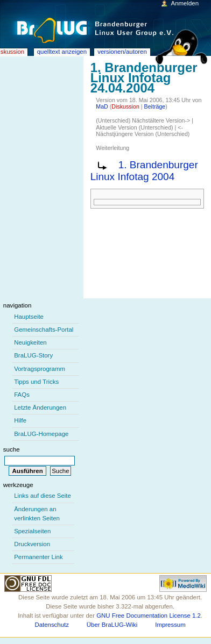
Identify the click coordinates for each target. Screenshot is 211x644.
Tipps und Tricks (36, 382)
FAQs (22, 395)
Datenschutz (52, 625)
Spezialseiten (32, 531)
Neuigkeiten (30, 342)
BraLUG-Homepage (41, 434)
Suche (12, 449)
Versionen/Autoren (122, 52)
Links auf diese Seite (43, 496)
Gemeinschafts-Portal (44, 330)
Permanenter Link (38, 557)
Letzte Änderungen (40, 407)
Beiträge (155, 106)
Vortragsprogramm (40, 369)
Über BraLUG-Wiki (112, 625)
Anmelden (185, 3)
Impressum (170, 625)
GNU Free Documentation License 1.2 (149, 616)
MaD (102, 106)
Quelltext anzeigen (62, 52)
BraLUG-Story (33, 355)
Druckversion (32, 544)
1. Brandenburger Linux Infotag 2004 (144, 171)
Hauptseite (29, 317)
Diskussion (125, 106)
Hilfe (20, 420)
